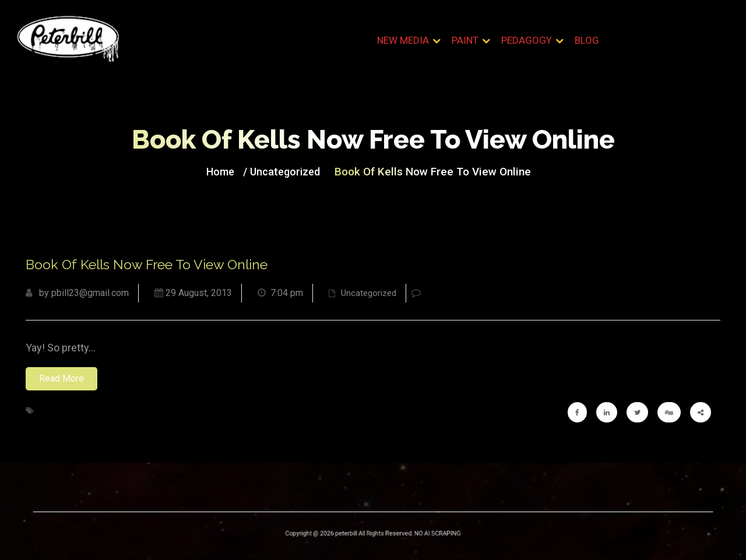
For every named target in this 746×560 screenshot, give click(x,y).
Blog (587, 40)
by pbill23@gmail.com (77, 293)
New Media (403, 40)
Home (230, 171)
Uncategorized (290, 171)
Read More (61, 378)
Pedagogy (527, 40)
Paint (465, 40)
